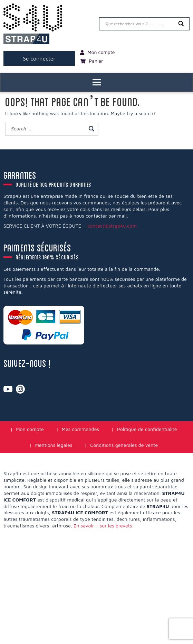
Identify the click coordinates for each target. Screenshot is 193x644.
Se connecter (39, 58)
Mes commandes (80, 429)
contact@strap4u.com (112, 226)
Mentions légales (54, 445)
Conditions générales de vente (124, 445)
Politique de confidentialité (147, 429)
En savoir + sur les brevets (103, 526)
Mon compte (30, 429)
